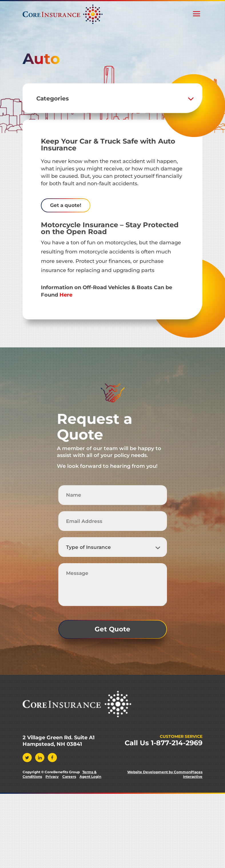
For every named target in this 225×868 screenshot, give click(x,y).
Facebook (52, 758)
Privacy (52, 777)
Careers (69, 777)
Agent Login (90, 777)
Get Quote (113, 629)
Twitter (27, 758)
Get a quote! (66, 205)
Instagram (65, 758)
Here (66, 295)
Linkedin (40, 758)
